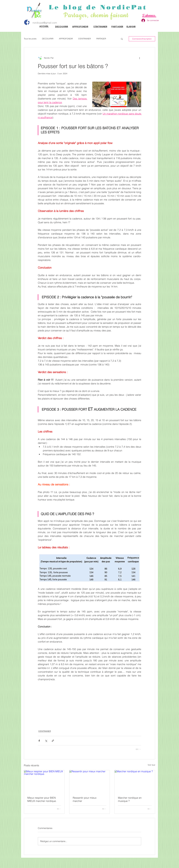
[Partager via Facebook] (39, 741)
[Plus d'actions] (139, 58)
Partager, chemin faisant (97, 15)
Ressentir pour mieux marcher (85, 799)
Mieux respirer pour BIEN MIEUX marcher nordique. (42, 799)
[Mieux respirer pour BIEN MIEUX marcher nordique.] (44, 781)
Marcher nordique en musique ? (130, 799)
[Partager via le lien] (53, 741)
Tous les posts (30, 39)
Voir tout (151, 765)
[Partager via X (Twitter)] (46, 741)
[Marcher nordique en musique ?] (135, 781)
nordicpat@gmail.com (45, 23)
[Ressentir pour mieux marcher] (90, 781)
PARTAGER (101, 39)
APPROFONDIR (66, 39)
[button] (122, 39)
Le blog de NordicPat (98, 7)
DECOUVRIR (48, 39)
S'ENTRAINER (85, 39)
